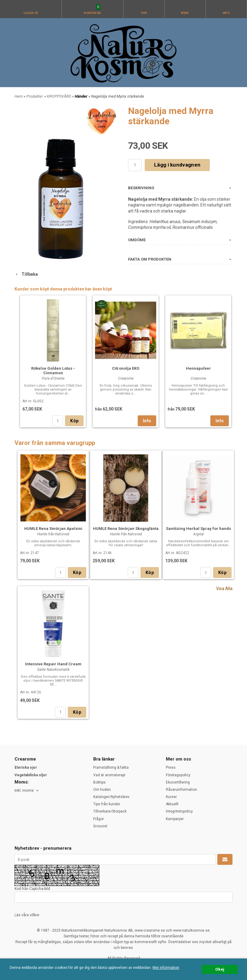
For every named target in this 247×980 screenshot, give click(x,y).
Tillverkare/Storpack (110, 811)
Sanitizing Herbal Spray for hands (198, 529)
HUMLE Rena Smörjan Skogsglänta (126, 529)
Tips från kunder (107, 804)
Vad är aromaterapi (109, 775)
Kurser (171, 797)
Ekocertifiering (178, 782)
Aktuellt (172, 804)
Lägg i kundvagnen (177, 165)
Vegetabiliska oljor (31, 775)
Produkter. (35, 96)
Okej (220, 969)
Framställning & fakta (111, 767)
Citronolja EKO (126, 368)
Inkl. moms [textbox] (24, 790)
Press (171, 767)
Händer (82, 96)
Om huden (102, 790)
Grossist (100, 826)
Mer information (166, 968)
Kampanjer (175, 819)
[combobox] (27, 791)
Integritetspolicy (179, 811)
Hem (19, 96)
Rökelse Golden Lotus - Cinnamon (53, 371)
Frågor (99, 819)
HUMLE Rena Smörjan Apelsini (53, 529)
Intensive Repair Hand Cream (53, 664)
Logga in (31, 13)
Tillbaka (26, 274)
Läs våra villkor (27, 915)
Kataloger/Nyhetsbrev (111, 797)
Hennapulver (198, 368)
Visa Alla (224, 589)
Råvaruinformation (181, 790)
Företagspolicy (178, 775)
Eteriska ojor (26, 767)
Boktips (99, 782)
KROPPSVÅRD (59, 96)
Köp (74, 421)
